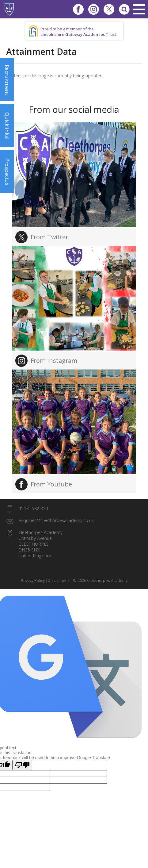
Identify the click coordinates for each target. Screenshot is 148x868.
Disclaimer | (59, 580)
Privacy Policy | (34, 580)
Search (124, 9)
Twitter (109, 9)
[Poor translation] (22, 765)
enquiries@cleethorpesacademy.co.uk (56, 520)
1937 (9, 9)
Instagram (94, 9)
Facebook (78, 9)
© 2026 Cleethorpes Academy (99, 580)
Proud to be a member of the (78, 32)
